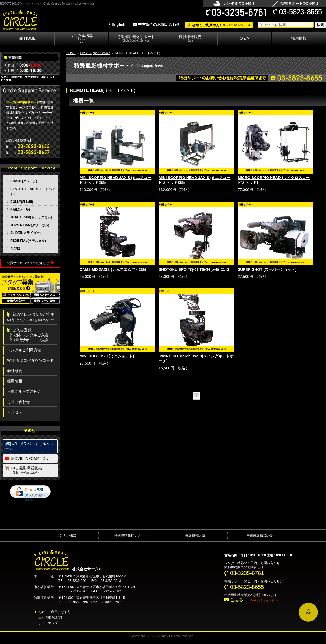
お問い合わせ (18, 402)
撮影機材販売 (195, 535)
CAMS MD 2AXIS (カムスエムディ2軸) (113, 269)
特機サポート (234, 581)
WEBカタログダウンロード (30, 360)
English (117, 24)
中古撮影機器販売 (31, 470)
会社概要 (15, 371)
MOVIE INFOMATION (27, 458)
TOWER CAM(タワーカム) (30, 225)
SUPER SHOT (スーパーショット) (267, 269)
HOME (27, 38)
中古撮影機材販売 (237, 595)
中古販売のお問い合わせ (156, 24)
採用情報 (299, 38)
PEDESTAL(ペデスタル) (28, 241)
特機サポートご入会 (29, 340)
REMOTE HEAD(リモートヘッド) (33, 192)
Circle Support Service (95, 53)
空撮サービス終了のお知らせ (30, 263)
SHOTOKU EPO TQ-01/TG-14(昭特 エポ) (194, 269)
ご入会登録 (19, 330)
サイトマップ (48, 623)
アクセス (15, 412)
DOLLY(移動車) (22, 202)
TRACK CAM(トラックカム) (31, 217)
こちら (234, 600)
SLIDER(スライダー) (26, 233)
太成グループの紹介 (24, 391)
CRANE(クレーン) (24, 181)
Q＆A (244, 38)
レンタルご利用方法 (24, 350)
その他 (15, 248)
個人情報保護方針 (51, 617)
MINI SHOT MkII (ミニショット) (107, 356)
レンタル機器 (81, 38)
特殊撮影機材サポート (136, 38)
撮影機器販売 (190, 38)
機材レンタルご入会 (29, 335)
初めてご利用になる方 (54, 612)
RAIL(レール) (20, 209)
